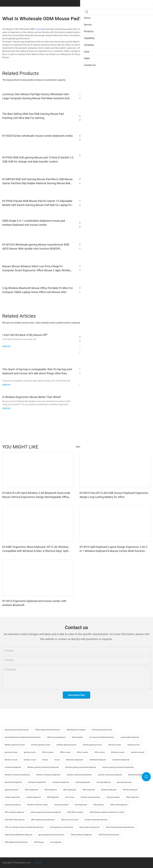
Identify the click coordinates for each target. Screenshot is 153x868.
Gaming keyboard (104, 782)
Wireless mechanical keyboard (48, 775)
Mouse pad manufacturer (90, 827)
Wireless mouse (11, 760)
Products (145, 447)
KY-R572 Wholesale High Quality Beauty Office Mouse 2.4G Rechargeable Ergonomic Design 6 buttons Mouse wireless (115, 225)
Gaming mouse (133, 745)
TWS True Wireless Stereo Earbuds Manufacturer (24, 827)
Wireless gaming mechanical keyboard (81, 767)
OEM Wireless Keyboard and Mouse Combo (107, 812)
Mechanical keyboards (137, 775)
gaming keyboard (12, 790)
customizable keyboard (130, 737)
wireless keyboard (33, 797)
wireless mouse (30, 760)
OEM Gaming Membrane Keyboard (18, 835)
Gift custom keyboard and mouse (122, 447)
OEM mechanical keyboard (81, 835)
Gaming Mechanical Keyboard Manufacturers (23, 737)
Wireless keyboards (109, 790)
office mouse (99, 752)
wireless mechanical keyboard (110, 775)
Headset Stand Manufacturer (96, 820)
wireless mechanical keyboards (79, 775)
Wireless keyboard (130, 790)
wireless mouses (138, 752)
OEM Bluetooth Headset (76, 730)
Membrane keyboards (75, 760)
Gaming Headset (113, 797)
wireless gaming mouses (66, 745)
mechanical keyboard (61, 782)
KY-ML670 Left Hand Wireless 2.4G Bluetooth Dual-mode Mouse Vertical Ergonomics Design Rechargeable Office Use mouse (36, 495)
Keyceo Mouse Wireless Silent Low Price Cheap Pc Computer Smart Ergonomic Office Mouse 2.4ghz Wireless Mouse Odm (37, 269)
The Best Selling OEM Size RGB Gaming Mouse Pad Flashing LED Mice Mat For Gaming (33, 116)
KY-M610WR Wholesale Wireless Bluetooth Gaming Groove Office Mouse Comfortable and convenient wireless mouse (115, 247)
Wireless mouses (118, 752)
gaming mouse (30, 752)
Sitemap (37, 863)
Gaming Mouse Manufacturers (17, 730)
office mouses (82, 752)
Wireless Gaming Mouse (90, 797)
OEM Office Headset (75, 812)
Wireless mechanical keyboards (17, 775)
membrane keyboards (121, 760)
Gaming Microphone (13, 805)
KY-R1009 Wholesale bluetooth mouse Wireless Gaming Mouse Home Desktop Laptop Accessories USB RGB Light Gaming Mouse (114, 118)
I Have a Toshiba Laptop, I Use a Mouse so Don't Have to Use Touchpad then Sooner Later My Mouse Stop (113, 339)
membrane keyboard (13, 767)
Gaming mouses (115, 745)
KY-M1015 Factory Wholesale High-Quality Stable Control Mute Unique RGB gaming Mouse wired (114, 138)
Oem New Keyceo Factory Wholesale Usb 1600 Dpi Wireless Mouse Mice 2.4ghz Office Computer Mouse (111, 268)
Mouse (45, 760)
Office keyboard (51, 790)
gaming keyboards (124, 782)
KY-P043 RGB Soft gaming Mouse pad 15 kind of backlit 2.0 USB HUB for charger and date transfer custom (38, 159)
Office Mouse (99, 805)
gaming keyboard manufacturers (51, 835)
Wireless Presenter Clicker (38, 805)
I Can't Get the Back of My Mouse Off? (25, 335)
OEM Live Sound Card (70, 820)
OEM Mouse (39, 842)
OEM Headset (77, 737)
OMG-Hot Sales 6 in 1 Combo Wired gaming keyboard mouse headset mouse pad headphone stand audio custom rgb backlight (115, 203)
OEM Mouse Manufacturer (109, 835)
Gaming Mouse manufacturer (61, 827)
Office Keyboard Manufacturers (48, 730)
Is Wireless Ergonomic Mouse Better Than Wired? (32, 397)
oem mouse (70, 797)
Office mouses (48, 752)
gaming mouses (11, 752)
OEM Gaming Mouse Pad (102, 730)
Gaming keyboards (83, 782)
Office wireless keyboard (14, 812)
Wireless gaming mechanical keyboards (43, 767)
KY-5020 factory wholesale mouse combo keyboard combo (37, 136)
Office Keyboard (132, 797)
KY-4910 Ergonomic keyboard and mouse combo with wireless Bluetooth (34, 603)
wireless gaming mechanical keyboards (118, 767)
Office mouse (65, 752)
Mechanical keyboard (13, 782)
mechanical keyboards (37, 782)
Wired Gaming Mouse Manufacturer (120, 827)
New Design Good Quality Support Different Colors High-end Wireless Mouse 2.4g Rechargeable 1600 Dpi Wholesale (113, 290)
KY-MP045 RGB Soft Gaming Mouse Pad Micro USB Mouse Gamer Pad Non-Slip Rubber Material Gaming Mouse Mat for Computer (37, 181)
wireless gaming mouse (92, 745)
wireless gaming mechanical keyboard (46, 812)
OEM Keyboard (53, 797)
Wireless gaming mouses (15, 745)
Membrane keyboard (98, 760)
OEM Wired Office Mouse (15, 820)
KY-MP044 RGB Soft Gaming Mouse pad (104, 155)
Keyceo (111, 29)
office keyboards (70, 790)
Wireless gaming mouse (41, 745)
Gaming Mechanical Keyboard (90, 447)
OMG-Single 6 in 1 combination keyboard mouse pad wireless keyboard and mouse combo (34, 223)
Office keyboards (31, 790)
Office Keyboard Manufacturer (43, 820)
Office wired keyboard (119, 805)
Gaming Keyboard (61, 805)
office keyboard (88, 790)
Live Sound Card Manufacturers (102, 737)
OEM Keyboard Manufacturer (16, 842)
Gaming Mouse (81, 805)
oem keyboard (56, 842)
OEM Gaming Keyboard (56, 737)
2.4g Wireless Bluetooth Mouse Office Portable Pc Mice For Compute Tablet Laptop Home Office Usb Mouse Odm (38, 290)
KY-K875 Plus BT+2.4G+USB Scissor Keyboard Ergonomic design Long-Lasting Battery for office (114, 495)
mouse (38, 29)
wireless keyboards (12, 797)
